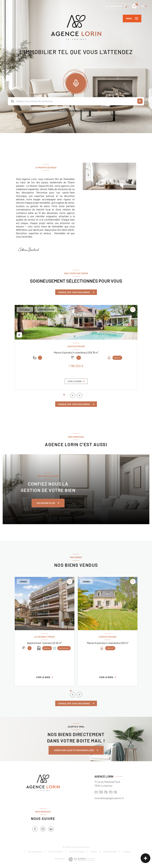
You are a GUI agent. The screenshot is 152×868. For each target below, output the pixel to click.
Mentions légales (77, 852)
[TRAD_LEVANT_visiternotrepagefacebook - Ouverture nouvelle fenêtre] (35, 829)
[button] (79, 395)
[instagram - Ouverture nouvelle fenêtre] (43, 829)
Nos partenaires (35, 852)
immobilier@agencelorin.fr (109, 798)
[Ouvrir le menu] (132, 18)
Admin (94, 852)
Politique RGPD (110, 852)
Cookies (127, 852)
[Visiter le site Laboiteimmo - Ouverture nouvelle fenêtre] (82, 859)
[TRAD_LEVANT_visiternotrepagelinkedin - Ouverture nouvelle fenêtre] (51, 829)
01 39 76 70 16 (106, 792)
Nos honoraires (56, 852)
